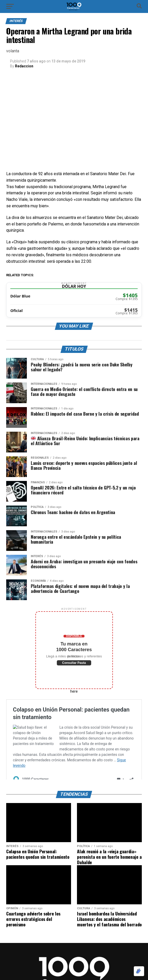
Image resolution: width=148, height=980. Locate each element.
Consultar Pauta (74, 663)
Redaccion (24, 66)
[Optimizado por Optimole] (139, 971)
